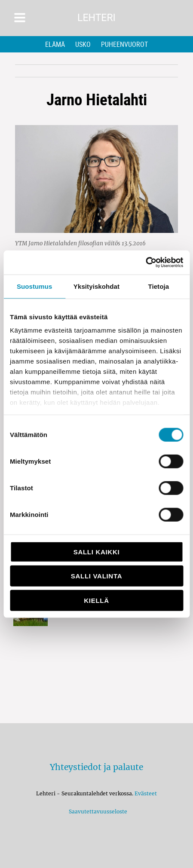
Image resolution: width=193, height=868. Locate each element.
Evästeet (146, 793)
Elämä (55, 44)
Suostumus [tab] (35, 286)
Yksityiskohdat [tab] (96, 286)
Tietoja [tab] (158, 286)
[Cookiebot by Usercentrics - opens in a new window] (146, 263)
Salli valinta (96, 576)
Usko (83, 44)
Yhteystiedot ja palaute (96, 767)
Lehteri (96, 18)
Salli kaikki (97, 552)
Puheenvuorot (124, 44)
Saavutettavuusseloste (97, 811)
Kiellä (96, 600)
